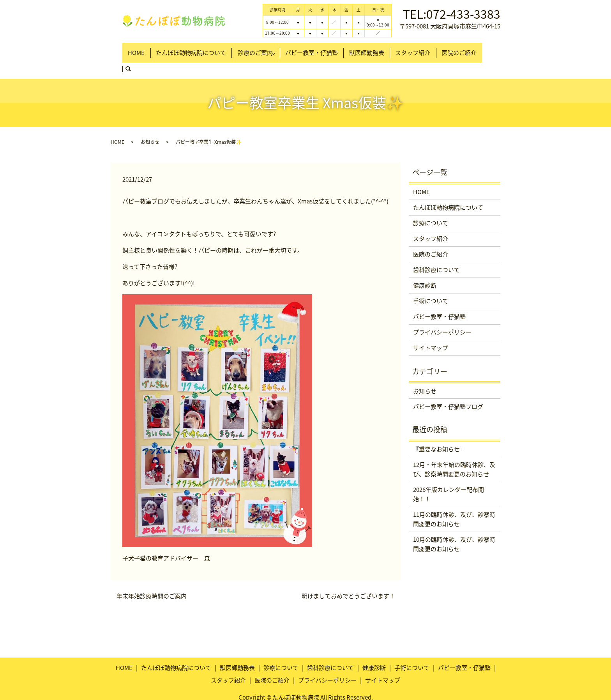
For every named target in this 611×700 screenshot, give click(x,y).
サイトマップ (431, 329)
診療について (431, 204)
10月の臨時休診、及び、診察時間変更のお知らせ (454, 525)
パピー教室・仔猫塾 (321, 49)
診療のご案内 (259, 49)
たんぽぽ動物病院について (194, 49)
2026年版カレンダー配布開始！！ (449, 475)
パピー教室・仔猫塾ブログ (448, 387)
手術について (431, 282)
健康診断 (425, 266)
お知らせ (150, 123)
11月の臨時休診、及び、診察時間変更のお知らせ (454, 500)
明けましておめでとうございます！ (348, 577)
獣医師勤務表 (372, 49)
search (487, 49)
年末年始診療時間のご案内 (152, 577)
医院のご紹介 (456, 49)
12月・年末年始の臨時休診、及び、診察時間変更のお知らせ (454, 450)
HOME (144, 49)
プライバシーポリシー (442, 313)
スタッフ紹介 (414, 49)
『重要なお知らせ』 (439, 430)
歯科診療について (436, 251)
